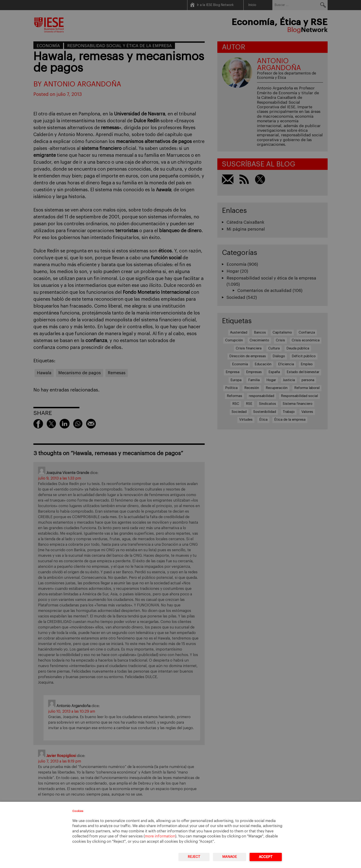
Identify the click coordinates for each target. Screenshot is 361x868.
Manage (230, 857)
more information (160, 836)
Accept (266, 857)
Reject (194, 857)
